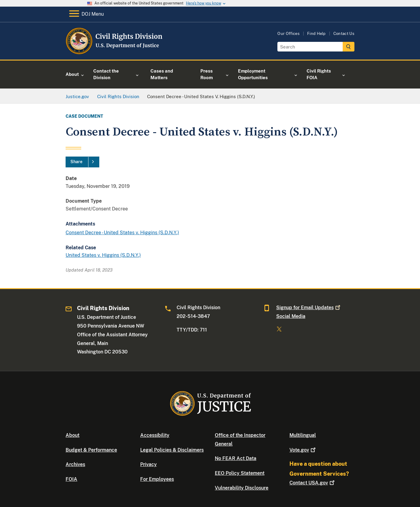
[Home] (114, 53)
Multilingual (303, 435)
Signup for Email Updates (309, 308)
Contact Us (344, 34)
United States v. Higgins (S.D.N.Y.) (103, 255)
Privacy (148, 464)
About (73, 435)
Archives (75, 464)
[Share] (82, 162)
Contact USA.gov (313, 483)
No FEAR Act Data (236, 458)
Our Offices (289, 34)
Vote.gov (303, 450)
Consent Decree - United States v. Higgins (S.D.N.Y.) (122, 233)
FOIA (71, 479)
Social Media (291, 316)
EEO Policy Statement (240, 473)
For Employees (157, 479)
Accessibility (155, 435)
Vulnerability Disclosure (242, 488)
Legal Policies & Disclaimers (172, 450)
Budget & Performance (91, 450)
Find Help (317, 34)
